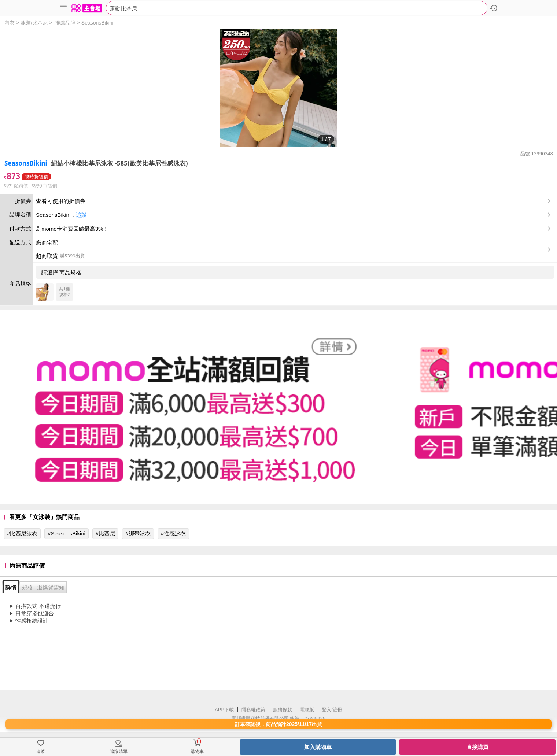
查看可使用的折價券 (294, 201)
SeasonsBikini (97, 23)
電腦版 (307, 710)
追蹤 (81, 215)
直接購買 (477, 747)
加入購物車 (318, 747)
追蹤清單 (119, 752)
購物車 (197, 752)
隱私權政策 (253, 710)
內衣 (10, 23)
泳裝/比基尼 (34, 23)
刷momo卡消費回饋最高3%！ (72, 229)
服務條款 (283, 710)
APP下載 (224, 710)
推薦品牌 (65, 23)
